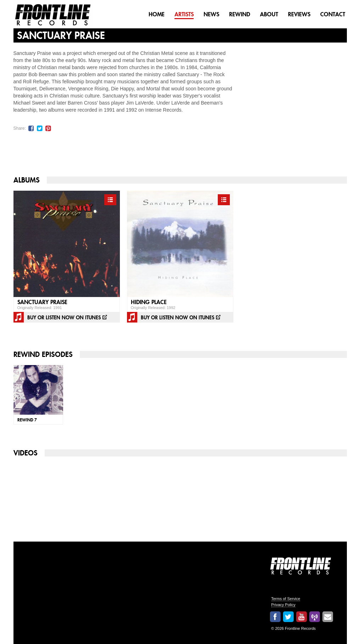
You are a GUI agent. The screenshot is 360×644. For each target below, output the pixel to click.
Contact (333, 14)
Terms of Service (286, 599)
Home (157, 14)
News (211, 14)
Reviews (299, 14)
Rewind (240, 14)
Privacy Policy (283, 605)
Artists (184, 14)
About (269, 14)
